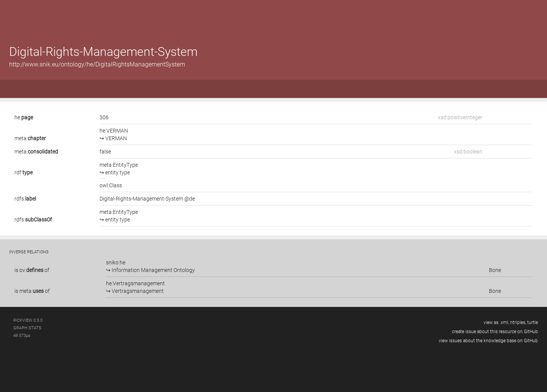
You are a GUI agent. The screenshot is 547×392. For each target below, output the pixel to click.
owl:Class (111, 185)
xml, (505, 322)
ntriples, (518, 322)
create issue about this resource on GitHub (495, 332)
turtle (533, 322)
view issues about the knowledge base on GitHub (488, 341)
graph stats (27, 328)
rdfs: (25, 199)
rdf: (24, 172)
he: (24, 117)
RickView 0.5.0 (28, 320)
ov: (31, 270)
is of (32, 270)
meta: (30, 138)
